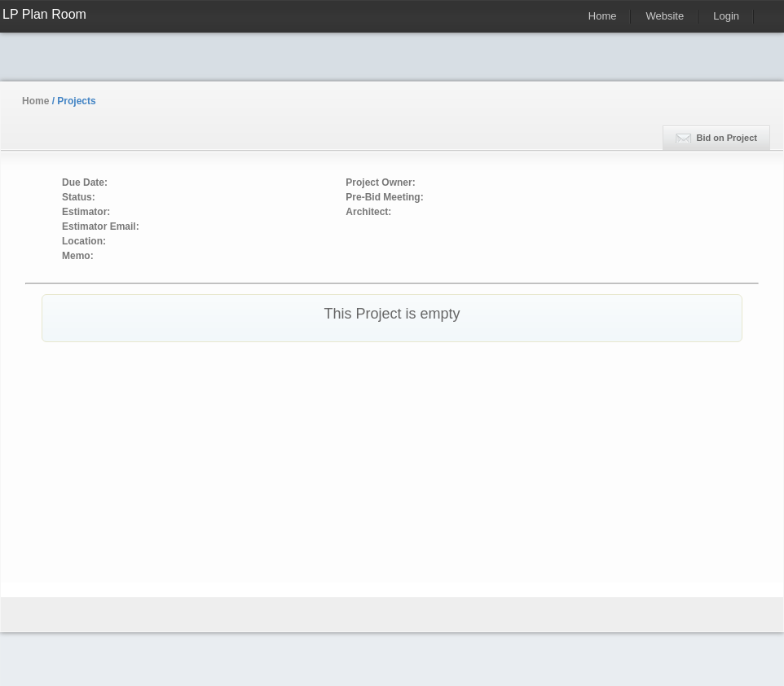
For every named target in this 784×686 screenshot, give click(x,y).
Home (603, 16)
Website (665, 16)
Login (726, 16)
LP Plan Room (44, 14)
